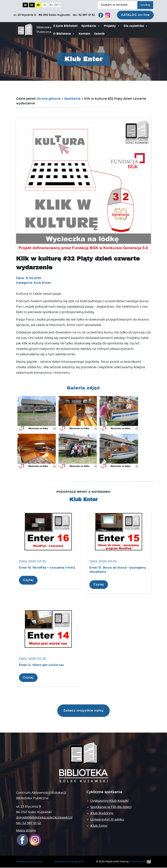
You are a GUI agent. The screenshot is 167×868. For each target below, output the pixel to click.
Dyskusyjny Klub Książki (109, 801)
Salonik (99, 34)
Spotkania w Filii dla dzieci (111, 807)
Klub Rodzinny (102, 814)
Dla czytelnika (136, 26)
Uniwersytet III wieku (107, 820)
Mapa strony (26, 831)
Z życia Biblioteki (65, 26)
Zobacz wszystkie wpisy (84, 711)
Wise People (137, 862)
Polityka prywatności (29, 862)
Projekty (112, 26)
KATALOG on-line (135, 15)
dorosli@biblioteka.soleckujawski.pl (44, 818)
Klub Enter (99, 826)
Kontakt (84, 34)
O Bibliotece (64, 34)
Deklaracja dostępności (69, 862)
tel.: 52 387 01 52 (28, 824)
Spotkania (91, 26)
